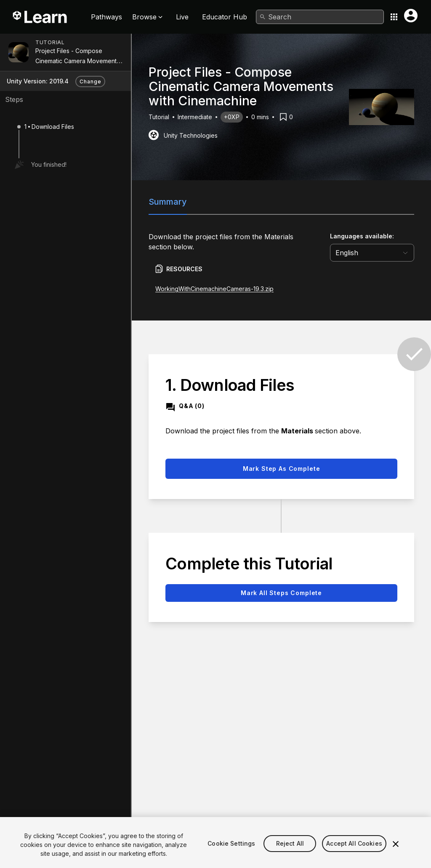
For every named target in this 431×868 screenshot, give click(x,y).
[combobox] (320, 17)
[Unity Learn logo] (40, 17)
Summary (168, 202)
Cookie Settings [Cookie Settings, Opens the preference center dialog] (231, 853)
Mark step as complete (282, 469)
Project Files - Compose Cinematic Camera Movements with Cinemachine (77, 61)
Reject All (290, 853)
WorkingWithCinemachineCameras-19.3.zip (214, 289)
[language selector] (372, 253)
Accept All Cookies (354, 853)
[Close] (396, 854)
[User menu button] (411, 16)
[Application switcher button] (394, 17)
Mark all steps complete (281, 593)
